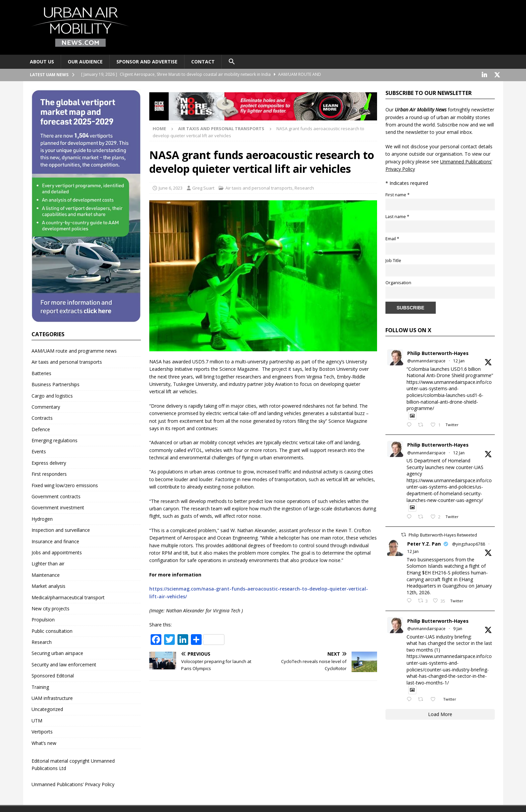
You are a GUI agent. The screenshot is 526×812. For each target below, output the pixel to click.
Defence (41, 429)
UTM (37, 720)
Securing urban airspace (57, 652)
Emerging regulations (55, 440)
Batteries (41, 373)
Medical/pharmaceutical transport (68, 597)
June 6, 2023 (171, 187)
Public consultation (52, 630)
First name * (398, 194)
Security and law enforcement (64, 664)
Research (304, 187)
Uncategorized (47, 708)
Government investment (58, 507)
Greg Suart (203, 187)
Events (39, 451)
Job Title (393, 260)
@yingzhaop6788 (469, 543)
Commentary (46, 406)
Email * (392, 238)
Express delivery (49, 462)
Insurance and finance (55, 541)
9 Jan (458, 628)
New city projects (50, 608)
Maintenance (46, 574)
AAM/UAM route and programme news (74, 350)
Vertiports (42, 731)
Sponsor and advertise (147, 62)
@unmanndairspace (426, 360)
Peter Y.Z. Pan (424, 543)
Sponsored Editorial (53, 675)
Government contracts (56, 496)
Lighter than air (48, 563)
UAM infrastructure (52, 697)
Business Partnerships (56, 384)
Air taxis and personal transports (259, 187)
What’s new (44, 742)
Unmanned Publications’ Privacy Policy (73, 784)
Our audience (85, 62)
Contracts (42, 417)
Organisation (398, 282)
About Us (42, 62)
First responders (49, 473)
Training (40, 686)
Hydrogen (42, 518)
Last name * (397, 216)
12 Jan (459, 360)
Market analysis (48, 585)
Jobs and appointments (57, 552)
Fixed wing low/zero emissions (65, 485)
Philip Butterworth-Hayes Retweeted (443, 534)
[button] (232, 62)
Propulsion (43, 619)
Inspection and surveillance (61, 529)
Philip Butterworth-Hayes (438, 352)
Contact (203, 62)
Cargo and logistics (52, 395)
